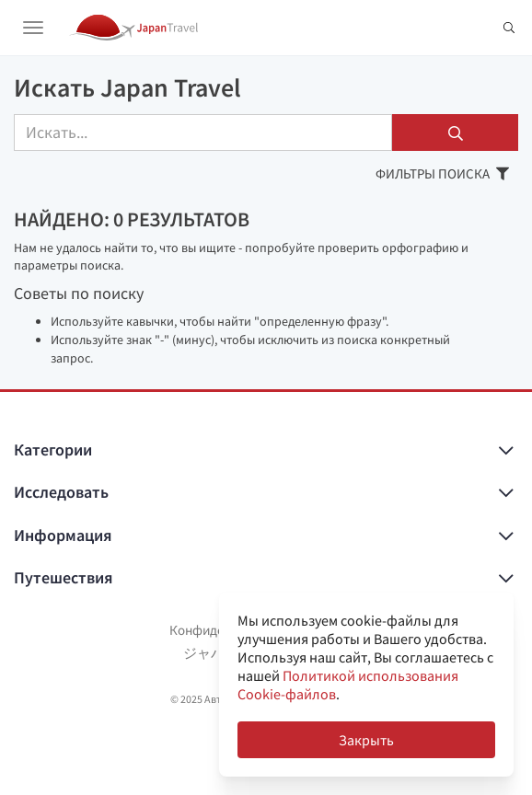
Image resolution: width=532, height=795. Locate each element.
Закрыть (366, 740)
